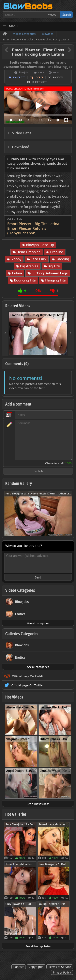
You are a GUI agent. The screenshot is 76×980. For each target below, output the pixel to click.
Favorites (19, 77)
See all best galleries (38, 946)
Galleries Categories (22, 634)
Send (38, 577)
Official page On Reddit (28, 676)
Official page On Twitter (28, 685)
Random (58, 77)
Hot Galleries (16, 814)
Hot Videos (14, 697)
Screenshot (39, 82)
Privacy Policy (62, 972)
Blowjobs (24, 73)
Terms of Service (60, 967)
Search (67, 15)
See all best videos (38, 804)
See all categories (38, 623)
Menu (13, 26)
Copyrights (36, 967)
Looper (39, 77)
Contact (19, 967)
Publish (38, 471)
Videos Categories (20, 590)
